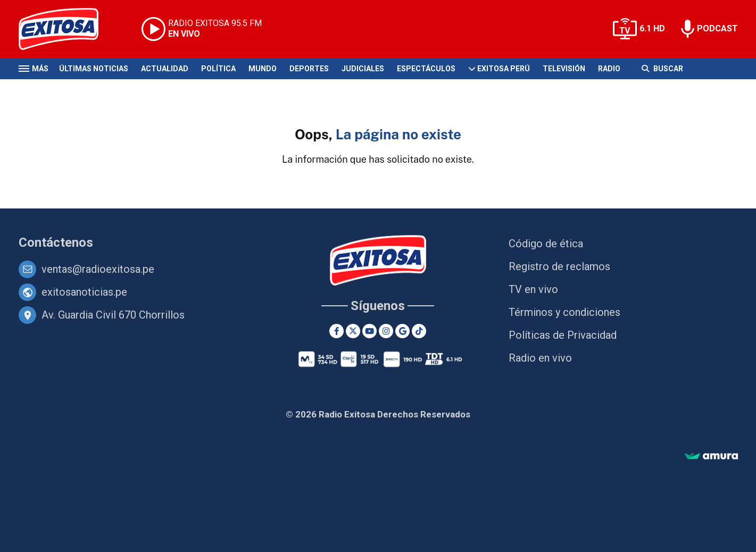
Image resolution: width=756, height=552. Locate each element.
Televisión (564, 69)
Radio (609, 69)
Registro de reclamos (559, 266)
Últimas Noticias (94, 69)
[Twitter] (353, 331)
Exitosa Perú (504, 69)
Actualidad (165, 69)
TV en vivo (533, 289)
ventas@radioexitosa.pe (98, 269)
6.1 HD (652, 28)
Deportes (309, 69)
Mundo (263, 69)
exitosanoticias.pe (84, 292)
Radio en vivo (540, 358)
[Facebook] (337, 331)
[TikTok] (419, 331)
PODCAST (717, 28)
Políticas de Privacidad (563, 335)
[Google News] (402, 331)
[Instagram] (386, 331)
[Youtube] (369, 331)
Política (218, 69)
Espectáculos (426, 69)
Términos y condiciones (564, 312)
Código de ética (546, 244)
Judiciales (363, 69)
